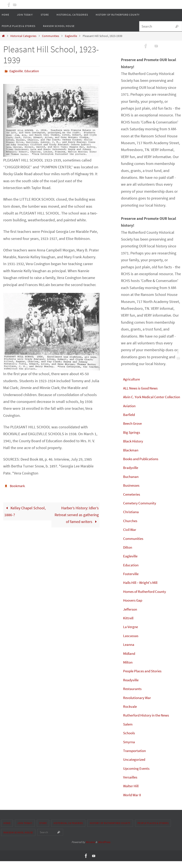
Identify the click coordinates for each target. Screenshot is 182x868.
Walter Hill (132, 793)
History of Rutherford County (110, 830)
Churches (131, 528)
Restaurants (133, 696)
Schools (130, 740)
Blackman (131, 457)
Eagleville (71, 36)
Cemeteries (132, 501)
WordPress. (104, 849)
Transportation (135, 757)
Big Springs (132, 439)
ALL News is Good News (142, 388)
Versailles (131, 784)
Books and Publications (142, 466)
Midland (130, 660)
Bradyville (131, 475)
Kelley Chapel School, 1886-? (25, 511)
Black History (134, 448)
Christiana (131, 519)
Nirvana (90, 849)
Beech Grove (133, 430)
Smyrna (129, 749)
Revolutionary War (138, 704)
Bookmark (17, 486)
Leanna (129, 651)
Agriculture (132, 379)
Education (32, 71)
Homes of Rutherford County (146, 598)
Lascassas (131, 643)
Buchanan (131, 483)
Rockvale (130, 713)
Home (7, 830)
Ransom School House (18, 839)
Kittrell (129, 625)
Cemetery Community (141, 510)
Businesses (132, 492)
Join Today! (25, 830)
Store (43, 830)
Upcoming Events (137, 775)
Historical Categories (23, 36)
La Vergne (131, 634)
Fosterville (132, 581)
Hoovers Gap (134, 607)
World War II (133, 802)
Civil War (130, 537)
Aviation (130, 413)
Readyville (131, 687)
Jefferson (131, 616)
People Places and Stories (144, 678)
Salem (128, 731)
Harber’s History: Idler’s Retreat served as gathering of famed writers (77, 514)
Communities (51, 36)
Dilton (128, 554)
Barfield (129, 421)
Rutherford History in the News (148, 722)
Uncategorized (135, 766)
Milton (128, 669)
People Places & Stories (153, 830)
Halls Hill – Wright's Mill (142, 590)
